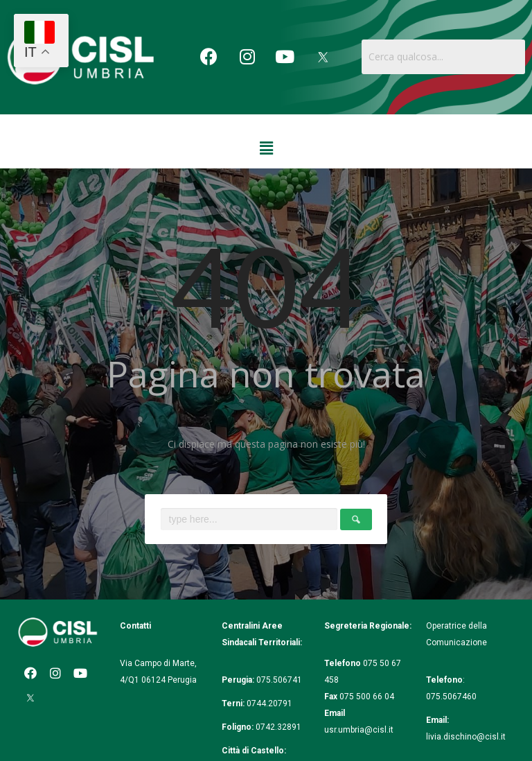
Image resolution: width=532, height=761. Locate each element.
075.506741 (280, 680)
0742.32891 (278, 727)
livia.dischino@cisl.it (466, 737)
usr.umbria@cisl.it (359, 730)
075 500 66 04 (367, 697)
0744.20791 (269, 703)
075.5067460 (452, 697)
